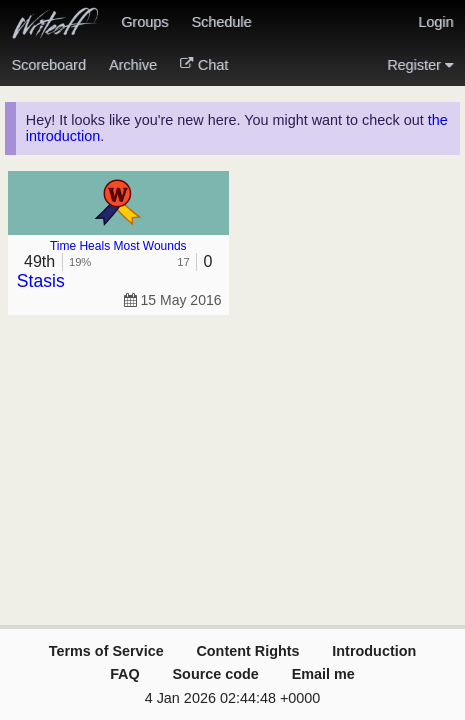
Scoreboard (49, 65)
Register (420, 65)
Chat (204, 65)
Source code (216, 674)
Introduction (374, 651)
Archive (133, 65)
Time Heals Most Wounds (118, 246)
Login (435, 22)
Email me (323, 674)
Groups (144, 22)
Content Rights (247, 651)
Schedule (221, 22)
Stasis (41, 281)
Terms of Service (106, 651)
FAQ (125, 674)
